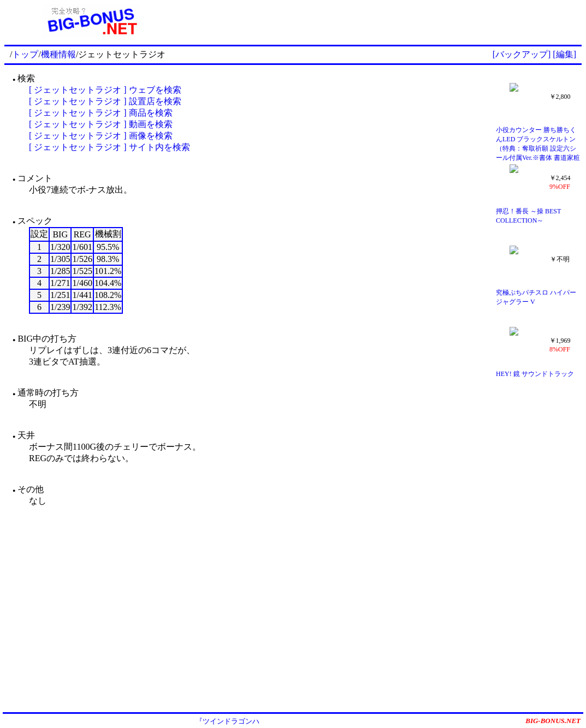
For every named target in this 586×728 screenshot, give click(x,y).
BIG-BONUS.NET (553, 721)
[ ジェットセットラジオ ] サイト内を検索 (109, 147)
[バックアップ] (522, 54)
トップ (25, 54)
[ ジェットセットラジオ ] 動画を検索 (101, 124)
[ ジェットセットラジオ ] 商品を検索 (101, 113)
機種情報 (58, 54)
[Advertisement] (380, 21)
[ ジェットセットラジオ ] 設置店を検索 (105, 101)
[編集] (564, 54)
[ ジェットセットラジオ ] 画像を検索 (101, 136)
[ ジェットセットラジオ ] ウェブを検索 (105, 90)
